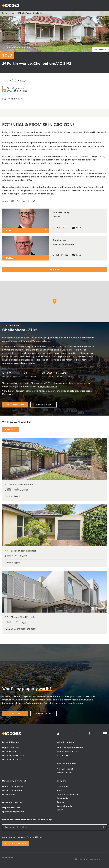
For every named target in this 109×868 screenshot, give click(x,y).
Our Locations (9, 794)
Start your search (65, 769)
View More (11, 430)
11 (30, 48)
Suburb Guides (64, 773)
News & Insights (64, 806)
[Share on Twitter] (34, 202)
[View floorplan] (100, 49)
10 (27, 48)
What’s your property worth (70, 748)
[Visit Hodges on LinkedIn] (74, 734)
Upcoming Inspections (13, 756)
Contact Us (62, 787)
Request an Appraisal (67, 752)
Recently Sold (9, 752)
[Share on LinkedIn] (24, 202)
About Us (61, 790)
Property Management (13, 787)
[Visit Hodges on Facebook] (89, 734)
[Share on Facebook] (29, 202)
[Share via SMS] (18, 202)
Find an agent (63, 756)
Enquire (54, 270)
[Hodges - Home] (11, 5)
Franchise (61, 810)
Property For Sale (10, 748)
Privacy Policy (7, 858)
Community (62, 798)
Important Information (67, 794)
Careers (60, 802)
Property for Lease (11, 808)
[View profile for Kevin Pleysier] (54, 248)
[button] (55, 302)
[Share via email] (13, 202)
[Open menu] (105, 5)
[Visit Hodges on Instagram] (58, 734)
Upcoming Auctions (12, 759)
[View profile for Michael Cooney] (54, 221)
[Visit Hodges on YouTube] (105, 734)
